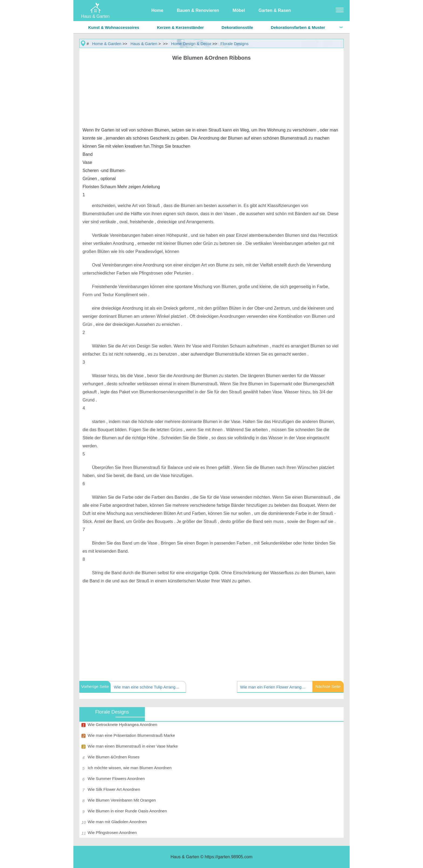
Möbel (239, 10)
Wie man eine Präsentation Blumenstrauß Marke (131, 735)
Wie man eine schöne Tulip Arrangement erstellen (148, 687)
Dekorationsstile (237, 27)
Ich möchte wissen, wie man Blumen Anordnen (130, 768)
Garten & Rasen (275, 10)
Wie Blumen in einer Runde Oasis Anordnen (127, 811)
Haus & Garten (144, 44)
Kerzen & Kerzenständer (180, 27)
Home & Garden (107, 44)
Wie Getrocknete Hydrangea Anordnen (122, 725)
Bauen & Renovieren (198, 10)
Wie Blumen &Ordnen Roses (114, 757)
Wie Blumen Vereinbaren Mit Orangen (122, 800)
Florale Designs (234, 44)
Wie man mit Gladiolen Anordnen (117, 822)
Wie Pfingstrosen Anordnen (112, 832)
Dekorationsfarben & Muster (298, 27)
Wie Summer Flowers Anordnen (116, 779)
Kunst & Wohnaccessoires (114, 27)
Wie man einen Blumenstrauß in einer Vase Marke (133, 746)
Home (157, 10)
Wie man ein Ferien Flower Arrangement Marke (274, 687)
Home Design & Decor (191, 44)
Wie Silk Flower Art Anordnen (114, 789)
